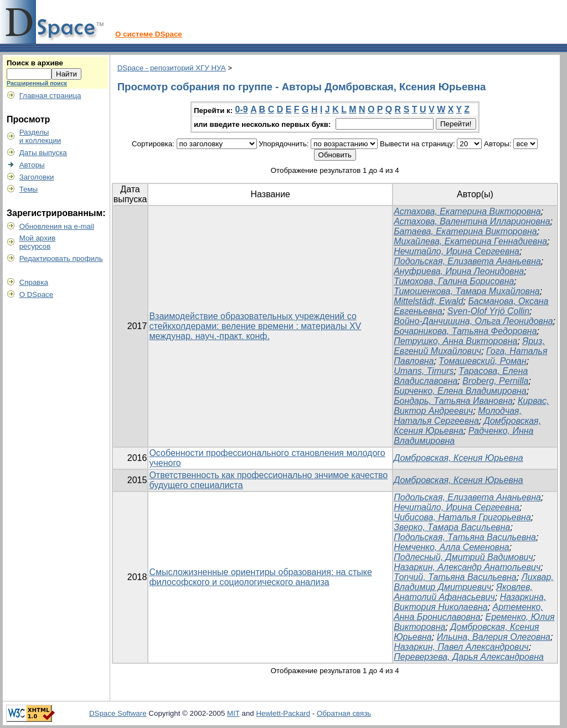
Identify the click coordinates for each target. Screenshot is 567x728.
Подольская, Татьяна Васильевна (465, 537)
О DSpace (37, 294)
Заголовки (37, 177)
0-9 (242, 109)
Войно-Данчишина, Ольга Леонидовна (473, 321)
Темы (29, 189)
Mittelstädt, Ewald (428, 301)
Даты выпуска (43, 153)
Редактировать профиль (61, 258)
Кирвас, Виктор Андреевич (471, 406)
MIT (233, 713)
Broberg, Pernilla (495, 381)
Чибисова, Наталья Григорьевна (462, 517)
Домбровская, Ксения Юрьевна (458, 458)
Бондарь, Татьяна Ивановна (453, 401)
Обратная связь (344, 713)
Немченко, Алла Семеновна (452, 547)
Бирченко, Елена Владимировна (460, 391)
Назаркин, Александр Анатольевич (467, 567)
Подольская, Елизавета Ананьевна (467, 261)
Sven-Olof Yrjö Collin (488, 311)
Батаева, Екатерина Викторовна (465, 231)
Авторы (32, 165)
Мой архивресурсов (38, 242)
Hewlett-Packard (283, 713)
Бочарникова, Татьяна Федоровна (465, 331)
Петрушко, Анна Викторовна (455, 341)
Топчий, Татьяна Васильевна (455, 577)
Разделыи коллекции (40, 136)
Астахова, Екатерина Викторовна (467, 211)
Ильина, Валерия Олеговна (494, 637)
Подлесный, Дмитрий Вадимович (463, 557)
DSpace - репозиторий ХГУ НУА (172, 68)
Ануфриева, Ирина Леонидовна (459, 271)
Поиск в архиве (35, 63)
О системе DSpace (149, 34)
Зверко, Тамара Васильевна (452, 527)
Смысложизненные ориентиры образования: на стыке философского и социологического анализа (260, 577)
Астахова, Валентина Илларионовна (472, 221)
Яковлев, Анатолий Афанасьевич (463, 592)
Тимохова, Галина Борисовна (454, 281)
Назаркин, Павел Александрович (461, 647)
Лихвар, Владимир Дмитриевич (474, 582)
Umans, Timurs (424, 371)
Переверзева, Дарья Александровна (469, 657)
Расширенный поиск (37, 83)
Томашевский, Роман (483, 361)
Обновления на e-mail (57, 226)
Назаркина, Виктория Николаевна (470, 602)
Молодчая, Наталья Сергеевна (458, 416)
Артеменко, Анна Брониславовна (468, 612)
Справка (34, 282)
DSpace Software (118, 713)
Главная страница (50, 96)
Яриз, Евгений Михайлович (469, 346)
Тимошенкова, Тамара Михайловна (467, 291)
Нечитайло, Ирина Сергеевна (457, 251)
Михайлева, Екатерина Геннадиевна (470, 241)
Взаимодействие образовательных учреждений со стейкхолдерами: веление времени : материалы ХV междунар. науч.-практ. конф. (255, 326)
